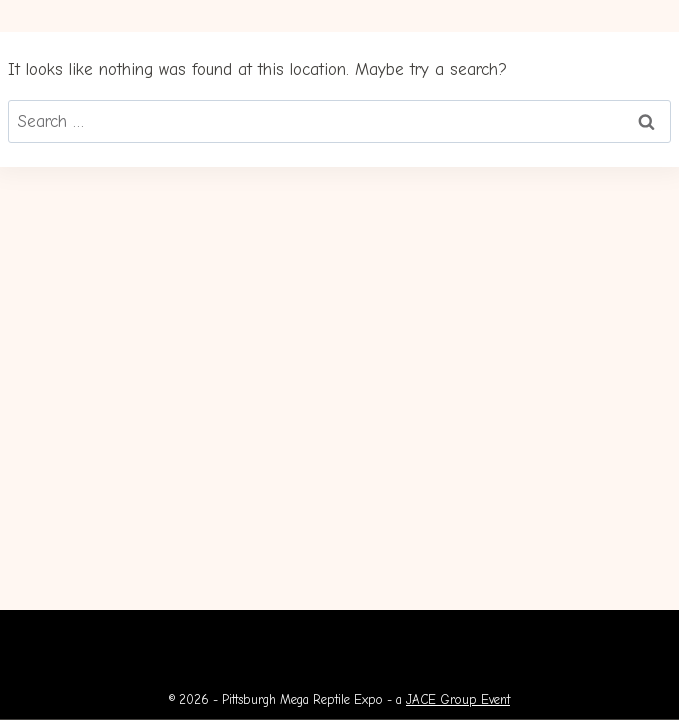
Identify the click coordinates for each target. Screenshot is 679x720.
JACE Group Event (458, 699)
